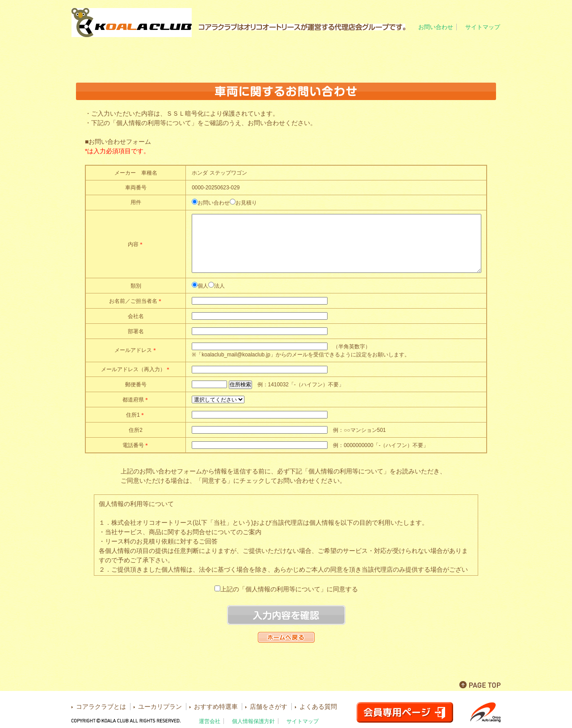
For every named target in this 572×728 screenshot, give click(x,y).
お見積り (246, 203)
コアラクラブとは (179, 54)
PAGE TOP (480, 685)
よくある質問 (465, 54)
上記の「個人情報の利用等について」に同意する (289, 589)
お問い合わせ (436, 27)
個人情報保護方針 (253, 721)
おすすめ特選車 (321, 54)
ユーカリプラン (250, 54)
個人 (203, 286)
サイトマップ (483, 27)
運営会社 (210, 721)
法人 (219, 286)
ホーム (107, 54)
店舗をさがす (393, 54)
